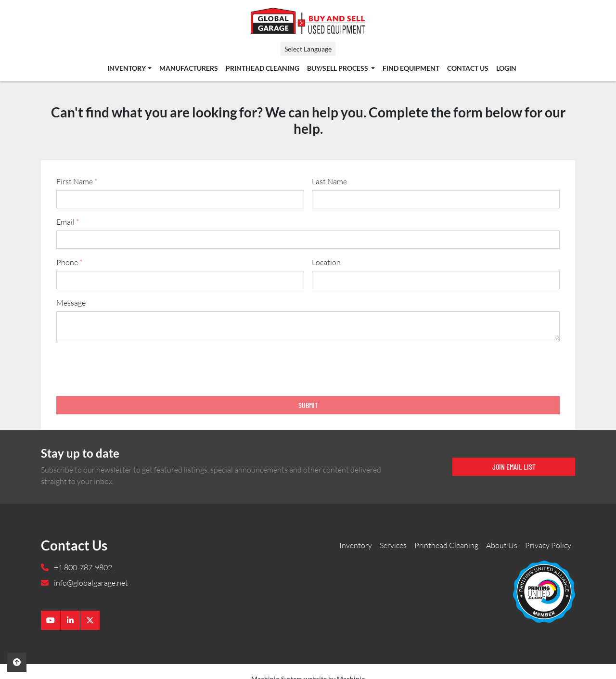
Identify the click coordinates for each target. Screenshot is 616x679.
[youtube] (51, 620)
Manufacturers (189, 68)
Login (506, 68)
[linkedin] (70, 620)
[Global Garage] (544, 591)
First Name (77, 181)
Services (393, 545)
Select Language (308, 49)
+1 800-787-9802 (82, 567)
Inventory (127, 68)
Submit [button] (308, 405)
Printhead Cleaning (263, 68)
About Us (502, 545)
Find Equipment (411, 68)
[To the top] (17, 662)
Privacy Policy (548, 545)
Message (71, 303)
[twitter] (90, 620)
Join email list (514, 467)
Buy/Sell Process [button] (338, 68)
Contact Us (468, 68)
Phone (69, 262)
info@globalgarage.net (90, 583)
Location (326, 262)
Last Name (329, 181)
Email (68, 222)
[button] (129, 68)
